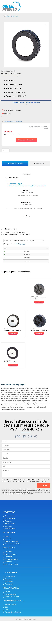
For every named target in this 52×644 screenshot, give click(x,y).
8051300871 (9, 257)
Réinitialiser (22, 244)
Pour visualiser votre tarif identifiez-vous (13, 121)
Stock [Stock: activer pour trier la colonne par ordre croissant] (38, 248)
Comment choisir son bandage (12, 110)
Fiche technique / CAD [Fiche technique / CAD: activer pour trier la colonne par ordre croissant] (25, 250)
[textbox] (8, 241)
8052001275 (9, 281)
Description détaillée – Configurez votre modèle (26, 102)
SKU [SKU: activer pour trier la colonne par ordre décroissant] (5, 248)
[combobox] (8, 241)
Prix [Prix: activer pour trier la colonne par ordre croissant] (32, 248)
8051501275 (9, 265)
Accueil (4, 16)
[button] (26, 140)
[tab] (15, 163)
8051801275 (9, 273)
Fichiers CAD (7, 114)
